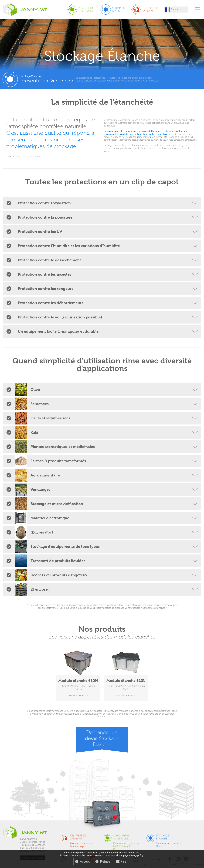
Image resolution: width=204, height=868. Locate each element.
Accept (85, 862)
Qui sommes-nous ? (82, 843)
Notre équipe (78, 846)
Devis (116, 849)
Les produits (151, 81)
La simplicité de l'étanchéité (91, 78)
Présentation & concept (126, 843)
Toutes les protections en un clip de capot (130, 78)
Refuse (105, 862)
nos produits (31, 156)
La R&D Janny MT (123, 846)
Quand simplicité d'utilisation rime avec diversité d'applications (109, 81)
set (125, 862)
